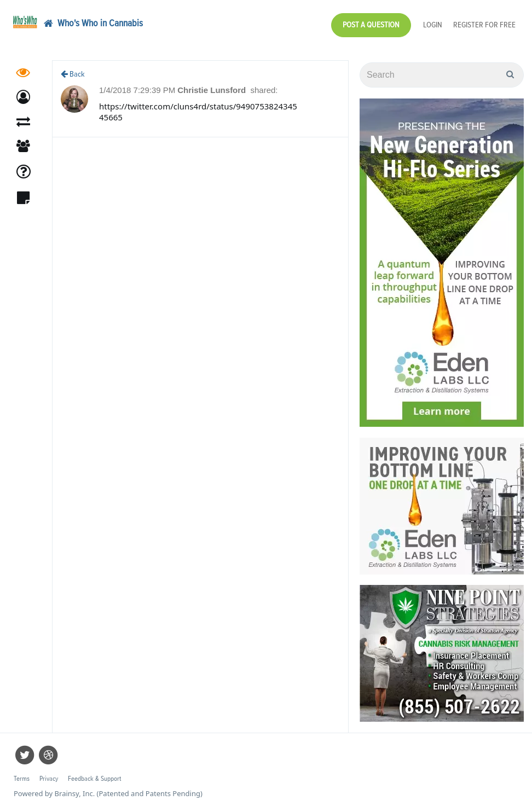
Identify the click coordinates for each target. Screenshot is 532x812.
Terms (22, 779)
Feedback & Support (94, 779)
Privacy (49, 779)
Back (73, 74)
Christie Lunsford (213, 90)
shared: (264, 90)
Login (433, 25)
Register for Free (484, 25)
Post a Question (371, 25)
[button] (23, 97)
